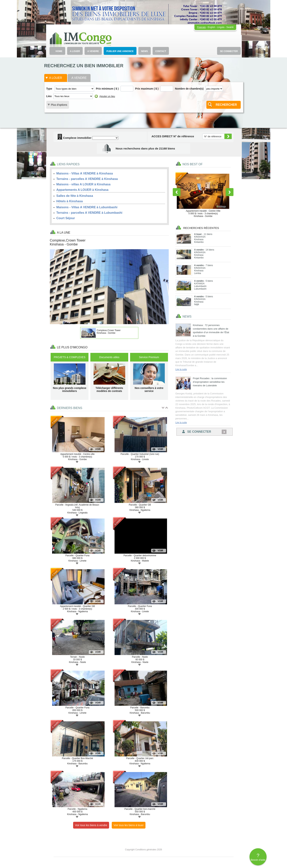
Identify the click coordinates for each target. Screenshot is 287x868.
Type (49, 89)
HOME (59, 51)
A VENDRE (93, 51)
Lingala (221, 27)
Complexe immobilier (74, 138)
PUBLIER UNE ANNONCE (120, 51)
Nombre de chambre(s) (189, 89)
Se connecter (197, 432)
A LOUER (75, 51)
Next (230, 192)
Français (201, 27)
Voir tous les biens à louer (129, 825)
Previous (177, 192)
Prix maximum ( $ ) (147, 89)
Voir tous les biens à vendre (91, 825)
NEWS (145, 51)
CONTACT (161, 51)
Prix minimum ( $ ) (107, 89)
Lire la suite (181, 369)
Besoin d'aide (258, 857)
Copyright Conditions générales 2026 (143, 850)
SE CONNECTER (229, 51)
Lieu (49, 96)
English (211, 27)
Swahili (230, 27)
